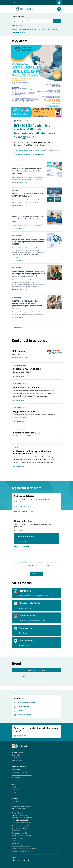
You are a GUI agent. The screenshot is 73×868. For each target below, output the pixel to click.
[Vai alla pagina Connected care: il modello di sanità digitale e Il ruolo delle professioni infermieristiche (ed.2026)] (19, 259)
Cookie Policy (16, 841)
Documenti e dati (17, 760)
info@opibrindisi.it (22, 820)
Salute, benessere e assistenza (22, 775)
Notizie (14, 787)
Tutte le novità (20, 327)
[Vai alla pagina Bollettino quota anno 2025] (20, 439)
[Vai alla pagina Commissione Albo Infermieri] (20, 399)
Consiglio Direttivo (18, 813)
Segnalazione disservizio (20, 833)
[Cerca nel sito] (59, 9)
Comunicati (16, 790)
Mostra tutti (36, 574)
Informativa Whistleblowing (21, 851)
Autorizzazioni (16, 770)
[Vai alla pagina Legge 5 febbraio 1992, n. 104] (20, 420)
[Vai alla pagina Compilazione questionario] (19, 227)
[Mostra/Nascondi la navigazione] (2, 9)
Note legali (15, 843)
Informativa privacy (18, 838)
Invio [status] (57, 21)
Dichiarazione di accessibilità (21, 846)
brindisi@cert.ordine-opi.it (24, 822)
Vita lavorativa (17, 777)
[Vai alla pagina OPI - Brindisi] (19, 357)
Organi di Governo (18, 755)
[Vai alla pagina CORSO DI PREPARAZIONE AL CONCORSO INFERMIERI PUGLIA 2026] (19, 204)
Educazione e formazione (20, 772)
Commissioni (16, 758)
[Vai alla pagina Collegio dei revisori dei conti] (20, 375)
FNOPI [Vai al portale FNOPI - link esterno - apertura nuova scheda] (14, 3)
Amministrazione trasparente (21, 836)
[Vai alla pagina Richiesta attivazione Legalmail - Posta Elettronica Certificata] (20, 465)
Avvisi (14, 792)
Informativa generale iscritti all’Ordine (24, 848)
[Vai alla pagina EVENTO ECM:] (19, 182)
